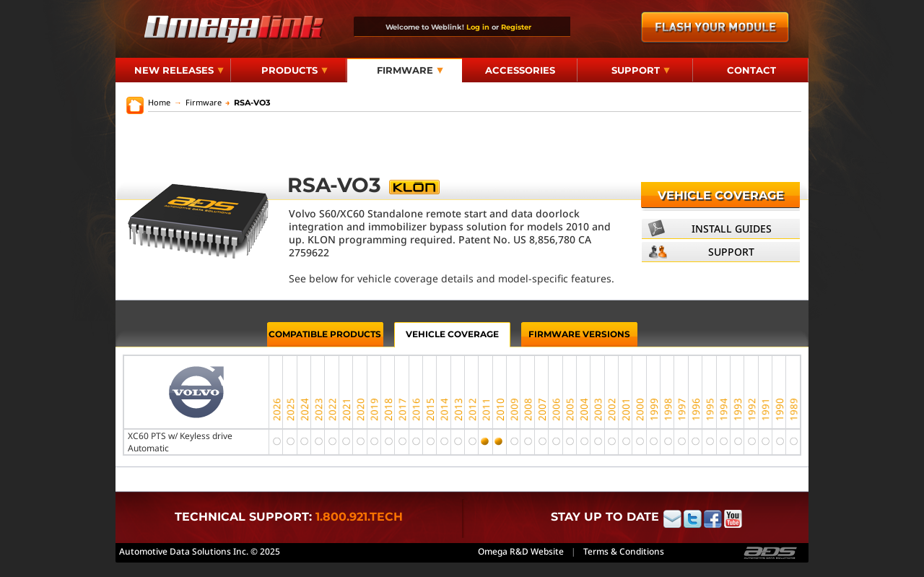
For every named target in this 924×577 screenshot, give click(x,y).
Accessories (520, 70)
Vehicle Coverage (721, 195)
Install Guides (732, 229)
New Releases (179, 70)
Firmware (410, 70)
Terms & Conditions (624, 551)
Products (295, 70)
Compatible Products (325, 334)
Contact (751, 70)
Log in (478, 27)
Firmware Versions (579, 334)
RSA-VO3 (248, 103)
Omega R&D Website (521, 551)
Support (641, 70)
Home (159, 102)
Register (516, 27)
